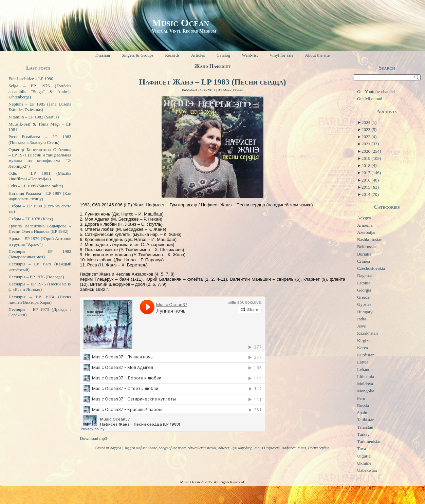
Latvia (363, 362)
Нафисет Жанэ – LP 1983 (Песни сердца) (213, 82)
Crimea (364, 261)
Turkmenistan (369, 441)
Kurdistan (366, 355)
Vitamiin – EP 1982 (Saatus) (34, 117)
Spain (362, 413)
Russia (363, 405)
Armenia (365, 225)
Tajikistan (366, 420)
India (362, 319)
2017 (371, 173)
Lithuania (366, 377)
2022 (369, 137)
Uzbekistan (367, 470)
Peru (361, 398)
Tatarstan (365, 427)
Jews (361, 326)
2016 (370, 180)
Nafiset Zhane (146, 448)
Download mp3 (94, 438)
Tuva (362, 449)
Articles (198, 55)
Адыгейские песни (202, 448)
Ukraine (364, 463)
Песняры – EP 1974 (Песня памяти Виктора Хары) (40, 300)
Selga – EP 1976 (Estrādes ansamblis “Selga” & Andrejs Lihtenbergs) (40, 91)
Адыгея (224, 448)
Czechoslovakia (371, 268)
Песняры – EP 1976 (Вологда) (36, 277)
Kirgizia (364, 341)
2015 (370, 187)
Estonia (364, 283)
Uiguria (364, 456)
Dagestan (365, 275)
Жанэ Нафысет (267, 448)
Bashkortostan (370, 239)
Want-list (250, 55)
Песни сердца (319, 448)
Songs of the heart (172, 448)
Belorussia (366, 247)
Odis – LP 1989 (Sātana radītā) (36, 186)
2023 (369, 129)
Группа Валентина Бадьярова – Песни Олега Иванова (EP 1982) (40, 229)
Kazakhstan (367, 333)
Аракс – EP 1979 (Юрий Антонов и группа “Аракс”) (40, 241)
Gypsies (364, 304)
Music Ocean (180, 23)
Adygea (116, 448)
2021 (370, 144)
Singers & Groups (137, 55)
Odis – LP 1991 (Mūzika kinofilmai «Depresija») (40, 176)
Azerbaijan (367, 232)
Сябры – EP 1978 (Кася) (31, 219)
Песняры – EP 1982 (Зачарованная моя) (40, 254)
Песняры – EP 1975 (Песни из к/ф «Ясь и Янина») (40, 287)
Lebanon (365, 369)
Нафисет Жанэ (294, 448)
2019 (371, 158)
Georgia (364, 290)
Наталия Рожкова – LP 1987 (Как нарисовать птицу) (40, 196)
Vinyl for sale (282, 55)
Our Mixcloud (370, 99)
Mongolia (366, 391)
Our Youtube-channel (376, 91)
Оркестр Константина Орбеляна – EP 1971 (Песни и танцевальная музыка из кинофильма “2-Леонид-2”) (40, 158)
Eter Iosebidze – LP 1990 (31, 79)
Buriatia (364, 254)
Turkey (363, 434)
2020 (371, 151)
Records (172, 55)
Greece (363, 297)
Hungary (365, 312)
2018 (369, 165)
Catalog (223, 55)
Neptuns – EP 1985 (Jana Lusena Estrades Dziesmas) (40, 107)
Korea (363, 348)
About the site (317, 55)
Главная (103, 55)
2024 (369, 122)
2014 (370, 194)
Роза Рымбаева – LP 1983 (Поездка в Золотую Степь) (40, 139)
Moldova (365, 384)
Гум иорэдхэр (242, 448)
